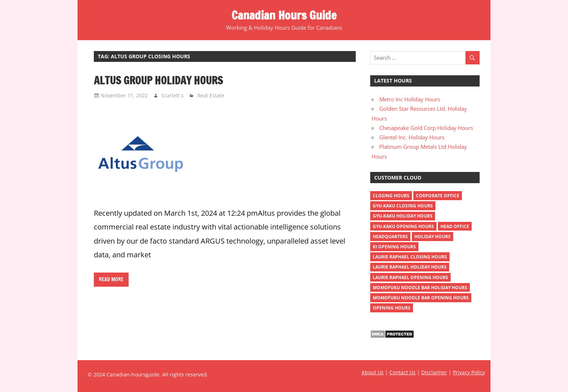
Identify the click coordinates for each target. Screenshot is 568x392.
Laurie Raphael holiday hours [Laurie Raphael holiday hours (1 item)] (410, 267)
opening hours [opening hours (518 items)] (392, 308)
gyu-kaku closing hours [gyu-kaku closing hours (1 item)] (403, 206)
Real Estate (211, 95)
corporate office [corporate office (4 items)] (438, 196)
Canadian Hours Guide (284, 15)
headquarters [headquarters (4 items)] (390, 237)
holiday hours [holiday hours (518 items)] (433, 237)
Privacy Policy (469, 372)
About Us (373, 372)
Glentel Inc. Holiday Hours (412, 137)
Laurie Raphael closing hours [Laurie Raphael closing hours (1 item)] (410, 257)
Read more (111, 279)
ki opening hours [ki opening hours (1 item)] (394, 247)
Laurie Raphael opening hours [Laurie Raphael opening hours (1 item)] (410, 277)
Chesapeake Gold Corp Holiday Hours (426, 128)
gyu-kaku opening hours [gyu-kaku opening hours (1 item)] (403, 226)
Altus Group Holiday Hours (158, 80)
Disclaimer (434, 372)
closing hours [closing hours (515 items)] (391, 196)
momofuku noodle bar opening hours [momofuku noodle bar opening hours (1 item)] (421, 298)
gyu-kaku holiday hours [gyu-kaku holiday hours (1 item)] (403, 216)
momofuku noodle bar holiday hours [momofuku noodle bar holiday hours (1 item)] (420, 288)
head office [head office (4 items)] (455, 226)
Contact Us (402, 372)
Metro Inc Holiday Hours (410, 99)
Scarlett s (172, 95)
